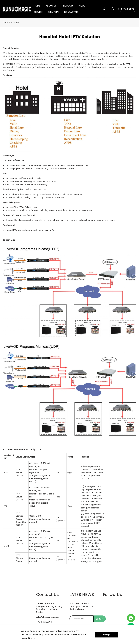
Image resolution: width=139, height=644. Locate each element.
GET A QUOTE (127, 9)
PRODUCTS (68, 6)
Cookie (33, 631)
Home (6, 21)
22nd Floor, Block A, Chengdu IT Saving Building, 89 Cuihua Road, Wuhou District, (49, 606)
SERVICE (38, 12)
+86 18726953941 (44, 620)
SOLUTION (53, 12)
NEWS (82, 6)
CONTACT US (71, 12)
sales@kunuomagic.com (48, 616)
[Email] (82, 617)
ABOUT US (51, 6)
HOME (37, 6)
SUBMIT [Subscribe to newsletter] (100, 617)
